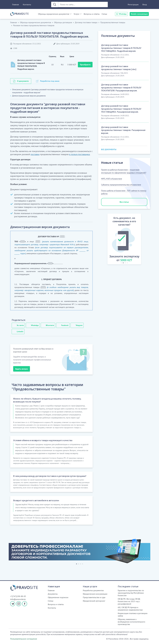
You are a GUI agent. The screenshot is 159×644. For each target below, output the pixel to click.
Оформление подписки (58, 597)
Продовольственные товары (113, 22)
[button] (105, 239)
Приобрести (85, 65)
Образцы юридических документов (54, 14)
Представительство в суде (94, 597)
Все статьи (124, 202)
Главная (16, 4)
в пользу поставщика (79, 154)
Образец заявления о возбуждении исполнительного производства (131, 622)
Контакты (27, 4)
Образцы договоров (63, 22)
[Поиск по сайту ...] (83, 4)
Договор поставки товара (86, 22)
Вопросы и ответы (92, 14)
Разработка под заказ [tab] (50, 81)
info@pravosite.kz (18, 599)
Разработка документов (93, 590)
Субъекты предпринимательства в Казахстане (121, 185)
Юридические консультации (95, 594)
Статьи (104, 14)
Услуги (76, 14)
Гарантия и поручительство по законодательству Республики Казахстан (131, 593)
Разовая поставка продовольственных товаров (34, 25)
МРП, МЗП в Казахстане (112, 179)
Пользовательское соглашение (24, 639)
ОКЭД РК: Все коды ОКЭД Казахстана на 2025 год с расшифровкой (129, 601)
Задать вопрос (22, 369)
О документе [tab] (23, 81)
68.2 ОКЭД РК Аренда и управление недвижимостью (130, 609)
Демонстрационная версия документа (29, 96)
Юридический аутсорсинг (94, 601)
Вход (145, 4)
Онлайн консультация (139, 14)
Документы (53, 594)
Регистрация (133, 4)
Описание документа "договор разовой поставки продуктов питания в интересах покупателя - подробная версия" (48, 91)
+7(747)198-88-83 (18, 596)
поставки (35, 154)
